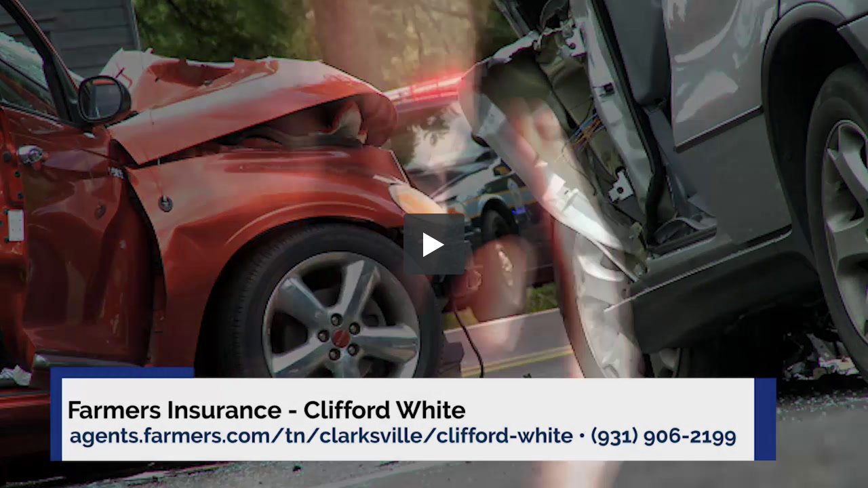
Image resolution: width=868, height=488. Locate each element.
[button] (434, 244)
